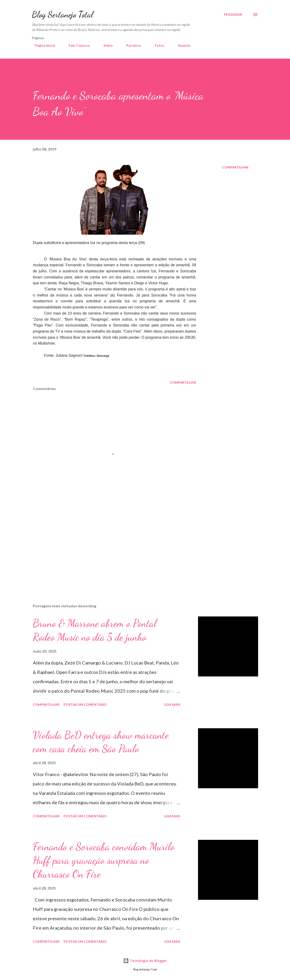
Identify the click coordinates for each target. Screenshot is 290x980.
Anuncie (181, 45)
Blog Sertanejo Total (63, 14)
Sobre (105, 45)
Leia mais (172, 704)
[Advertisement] (112, 545)
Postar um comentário (85, 704)
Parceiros (131, 45)
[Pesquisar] (233, 15)
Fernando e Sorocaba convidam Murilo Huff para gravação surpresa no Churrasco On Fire (104, 860)
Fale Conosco (76, 45)
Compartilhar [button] (235, 167)
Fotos (157, 45)
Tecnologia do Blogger (145, 961)
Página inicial (42, 45)
